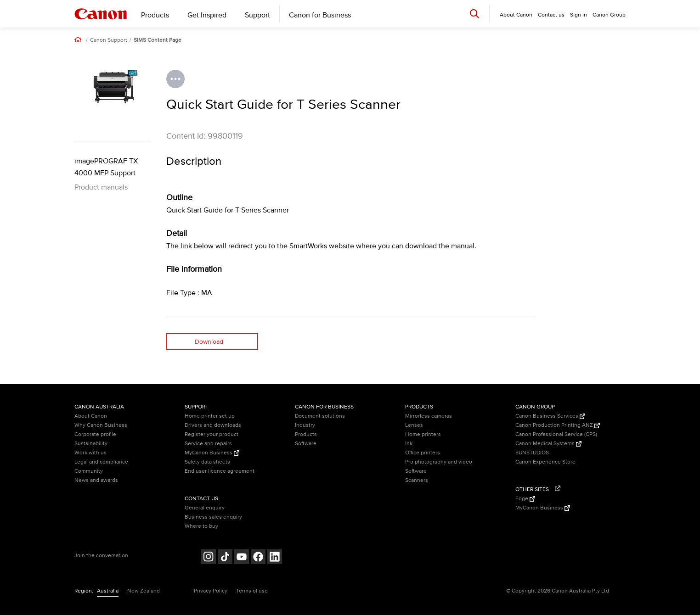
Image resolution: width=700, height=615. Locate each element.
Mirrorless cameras (429, 416)
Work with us (90, 453)
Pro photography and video (439, 462)
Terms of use (252, 591)
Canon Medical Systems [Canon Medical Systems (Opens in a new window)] (548, 444)
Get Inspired (207, 15)
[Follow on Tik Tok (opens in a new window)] (225, 558)
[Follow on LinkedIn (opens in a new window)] (275, 558)
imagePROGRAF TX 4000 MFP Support (106, 167)
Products (155, 15)
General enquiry (205, 508)
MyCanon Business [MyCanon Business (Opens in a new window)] (212, 453)
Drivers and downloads (213, 425)
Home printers (423, 434)
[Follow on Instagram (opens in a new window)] (209, 558)
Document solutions (320, 416)
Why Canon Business (101, 425)
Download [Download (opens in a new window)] (209, 342)
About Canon (91, 416)
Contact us (551, 15)
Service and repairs (208, 444)
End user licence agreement (220, 471)
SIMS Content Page (158, 40)
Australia (108, 591)
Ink (409, 444)
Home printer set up (210, 416)
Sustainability (91, 444)
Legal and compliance (101, 462)
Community (89, 471)
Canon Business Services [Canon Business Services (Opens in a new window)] (550, 416)
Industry (305, 425)
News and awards (96, 480)
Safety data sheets (207, 462)
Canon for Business (320, 15)
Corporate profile (95, 434)
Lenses (414, 425)
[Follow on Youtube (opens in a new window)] (242, 558)
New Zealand (144, 591)
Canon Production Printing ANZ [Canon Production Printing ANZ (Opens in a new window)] (558, 425)
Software (306, 444)
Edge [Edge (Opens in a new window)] (525, 499)
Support (257, 15)
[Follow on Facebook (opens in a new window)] (258, 558)
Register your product (212, 434)
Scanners (417, 480)
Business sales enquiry (213, 517)
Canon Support (109, 40)
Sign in (579, 15)
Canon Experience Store (545, 462)
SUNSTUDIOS (532, 453)
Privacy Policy (211, 591)
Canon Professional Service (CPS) (556, 434)
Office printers (423, 453)
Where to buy (201, 526)
